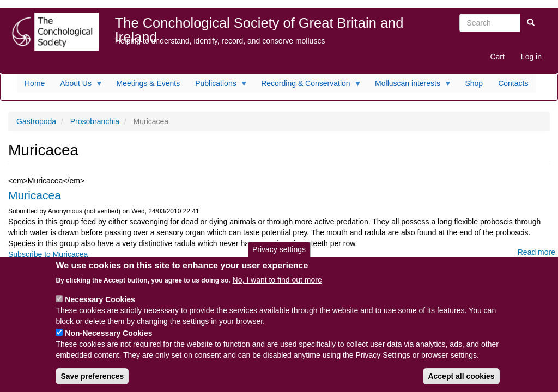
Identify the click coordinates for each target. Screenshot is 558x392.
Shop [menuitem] (474, 83)
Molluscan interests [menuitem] (410, 86)
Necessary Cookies (100, 307)
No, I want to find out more (277, 287)
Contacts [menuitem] (513, 83)
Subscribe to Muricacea (48, 254)
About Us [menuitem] (78, 86)
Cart (497, 57)
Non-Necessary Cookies (108, 340)
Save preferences (92, 383)
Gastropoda (36, 121)
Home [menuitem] (35, 83)
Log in (531, 57)
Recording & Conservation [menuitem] (307, 86)
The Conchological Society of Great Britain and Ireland (259, 25)
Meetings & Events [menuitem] (148, 83)
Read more (536, 252)
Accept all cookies (461, 383)
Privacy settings (279, 256)
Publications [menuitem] (218, 86)
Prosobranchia (95, 121)
